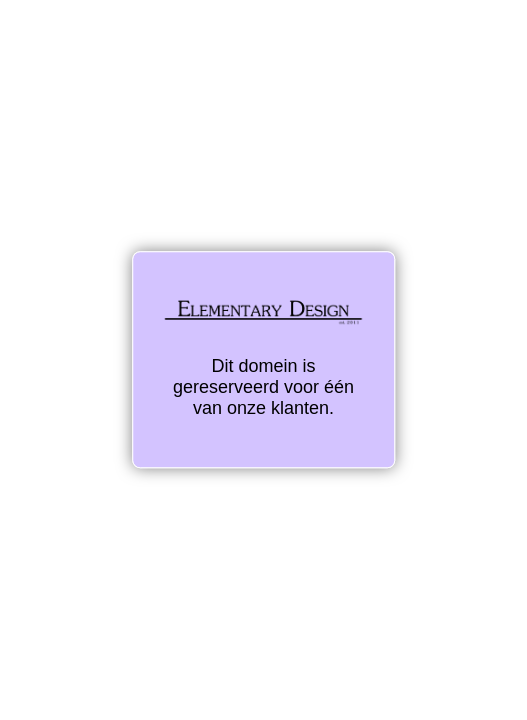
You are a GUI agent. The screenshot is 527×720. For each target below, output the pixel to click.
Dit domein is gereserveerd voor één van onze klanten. (263, 359)
